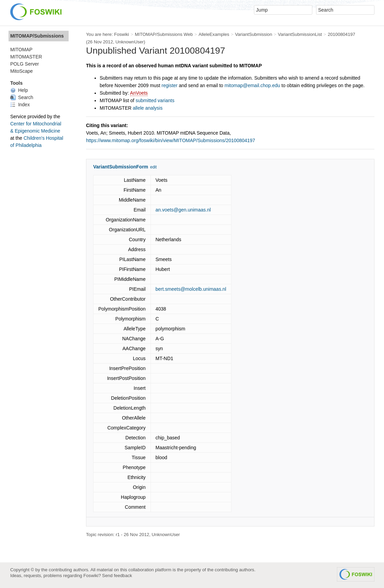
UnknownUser (130, 42)
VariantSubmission (253, 34)
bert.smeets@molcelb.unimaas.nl (191, 289)
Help (19, 90)
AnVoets (139, 93)
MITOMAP (21, 50)
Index (20, 105)
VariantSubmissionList (300, 34)
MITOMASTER (26, 57)
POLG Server (25, 64)
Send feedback (117, 576)
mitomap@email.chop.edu (252, 85)
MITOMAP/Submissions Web (164, 34)
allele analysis (148, 108)
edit (153, 167)
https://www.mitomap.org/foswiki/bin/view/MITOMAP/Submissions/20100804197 (170, 140)
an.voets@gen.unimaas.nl (183, 210)
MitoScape (22, 71)
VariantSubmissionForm (121, 167)
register (169, 85)
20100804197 (342, 34)
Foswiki (122, 34)
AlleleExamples (214, 34)
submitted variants (155, 100)
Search (22, 97)
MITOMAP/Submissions (37, 36)
